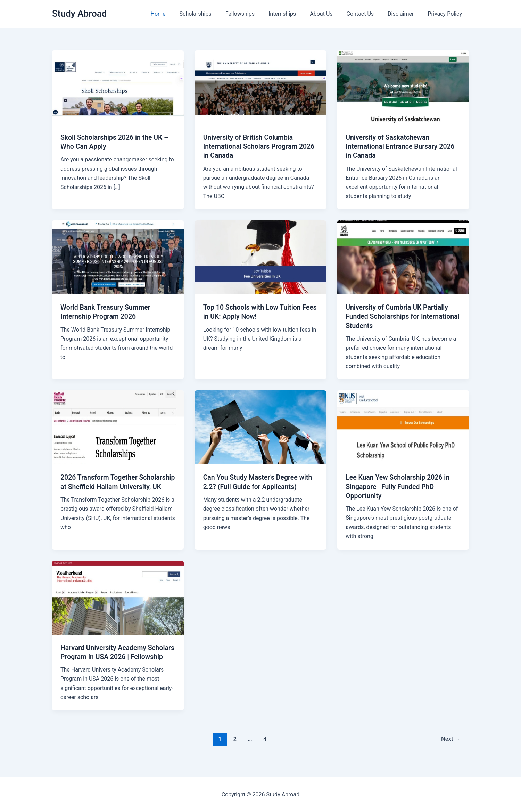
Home (179, 14)
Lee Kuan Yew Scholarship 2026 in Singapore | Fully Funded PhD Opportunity (399, 486)
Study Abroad (79, 14)
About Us (331, 14)
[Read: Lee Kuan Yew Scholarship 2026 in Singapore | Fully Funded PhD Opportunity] (403, 427)
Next (450, 747)
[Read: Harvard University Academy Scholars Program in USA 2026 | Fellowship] (118, 596)
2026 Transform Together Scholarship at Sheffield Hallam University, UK (109, 486)
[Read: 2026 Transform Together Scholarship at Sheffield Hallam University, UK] (118, 427)
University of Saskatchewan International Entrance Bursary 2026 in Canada (402, 146)
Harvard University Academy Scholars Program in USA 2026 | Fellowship (110, 656)
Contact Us (367, 14)
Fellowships (255, 14)
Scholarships (214, 14)
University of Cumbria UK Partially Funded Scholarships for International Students (398, 316)
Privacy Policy (446, 14)
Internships (295, 14)
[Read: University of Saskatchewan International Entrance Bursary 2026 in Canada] (403, 87)
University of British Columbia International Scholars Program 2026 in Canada (260, 146)
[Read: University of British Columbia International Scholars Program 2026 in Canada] (261, 87)
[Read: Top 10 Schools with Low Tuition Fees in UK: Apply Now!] (261, 257)
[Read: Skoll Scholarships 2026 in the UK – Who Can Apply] (118, 87)
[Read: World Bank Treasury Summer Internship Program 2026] (118, 257)
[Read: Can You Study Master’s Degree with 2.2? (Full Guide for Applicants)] (261, 427)
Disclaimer (405, 14)
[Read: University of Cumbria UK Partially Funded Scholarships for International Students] (403, 257)
